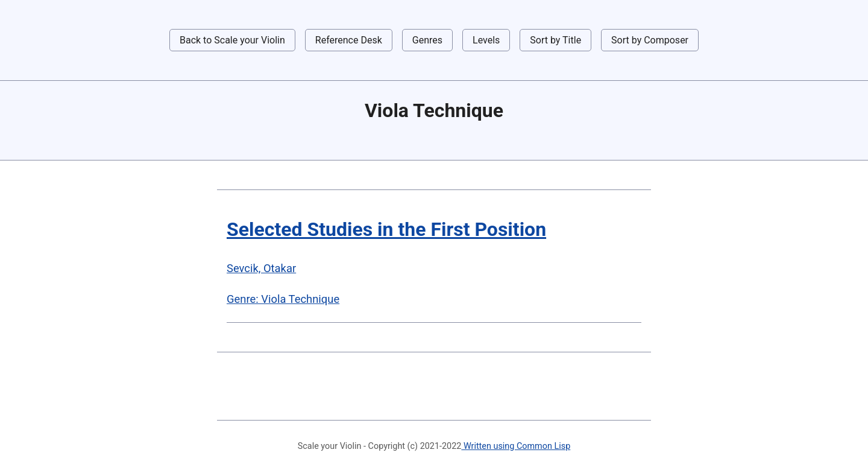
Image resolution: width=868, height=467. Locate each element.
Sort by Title (555, 40)
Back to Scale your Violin (232, 40)
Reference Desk (349, 40)
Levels (486, 40)
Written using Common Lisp (516, 446)
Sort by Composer (650, 40)
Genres (427, 40)
